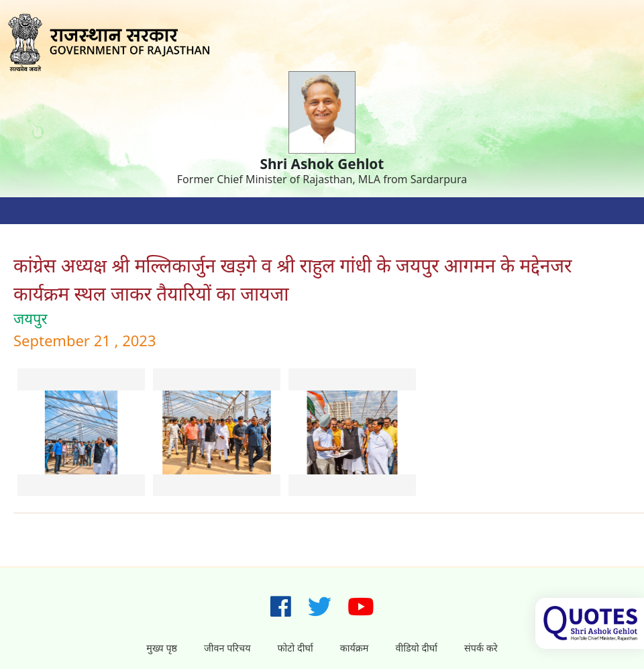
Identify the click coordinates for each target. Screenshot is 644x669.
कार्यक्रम (355, 648)
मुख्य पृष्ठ (162, 648)
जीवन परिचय (227, 648)
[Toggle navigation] (27, 211)
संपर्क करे (481, 648)
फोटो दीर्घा (296, 648)
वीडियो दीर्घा (416, 648)
